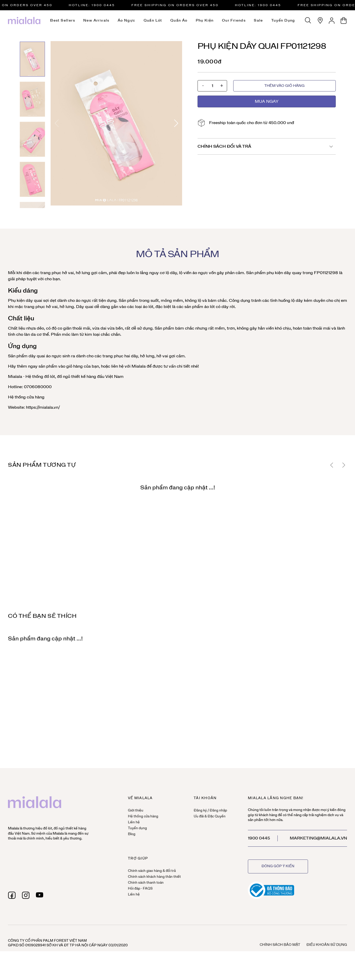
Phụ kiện (205, 21)
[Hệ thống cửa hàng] (320, 21)
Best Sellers (63, 21)
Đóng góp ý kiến (278, 866)
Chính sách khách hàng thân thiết (154, 877)
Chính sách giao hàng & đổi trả (152, 871)
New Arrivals (96, 21)
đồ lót (50, 377)
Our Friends (234, 21)
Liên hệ (134, 822)
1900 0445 (259, 838)
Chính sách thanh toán (146, 883)
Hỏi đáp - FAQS (140, 889)
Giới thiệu (136, 811)
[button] (176, 123)
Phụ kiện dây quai (25, 301)
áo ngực (200, 273)
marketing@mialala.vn (318, 838)
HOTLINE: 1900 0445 (94, 5)
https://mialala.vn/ (42, 407)
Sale (258, 21)
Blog (132, 834)
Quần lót (153, 21)
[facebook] (12, 895)
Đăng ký (200, 811)
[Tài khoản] (332, 21)
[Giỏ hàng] (344, 21)
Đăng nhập (218, 811)
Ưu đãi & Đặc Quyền (210, 816)
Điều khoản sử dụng (327, 945)
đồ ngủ (64, 377)
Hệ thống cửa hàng (26, 397)
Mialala (139, 366)
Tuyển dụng (283, 21)
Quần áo (179, 21)
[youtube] (40, 895)
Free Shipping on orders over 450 (177, 5)
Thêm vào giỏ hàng (284, 86)
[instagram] (26, 895)
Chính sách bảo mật (280, 945)
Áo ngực (127, 21)
